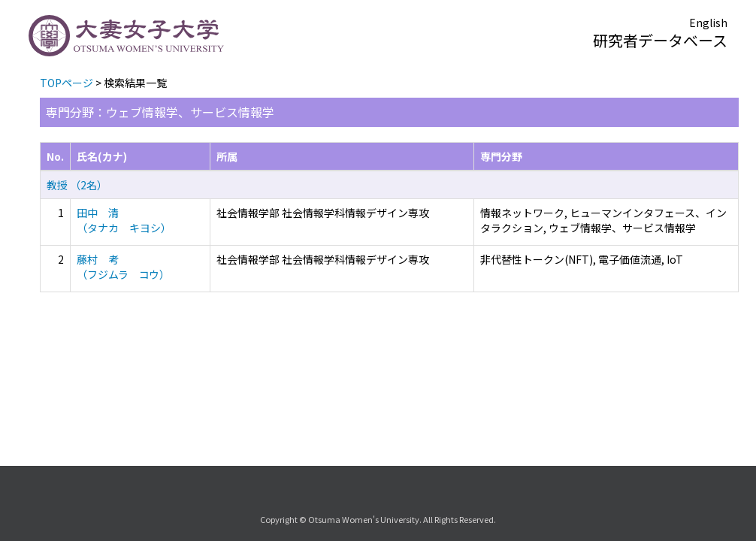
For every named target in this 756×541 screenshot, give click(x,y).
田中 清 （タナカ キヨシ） (124, 220)
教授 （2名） (77, 185)
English (708, 23)
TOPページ (67, 83)
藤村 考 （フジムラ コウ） (123, 267)
